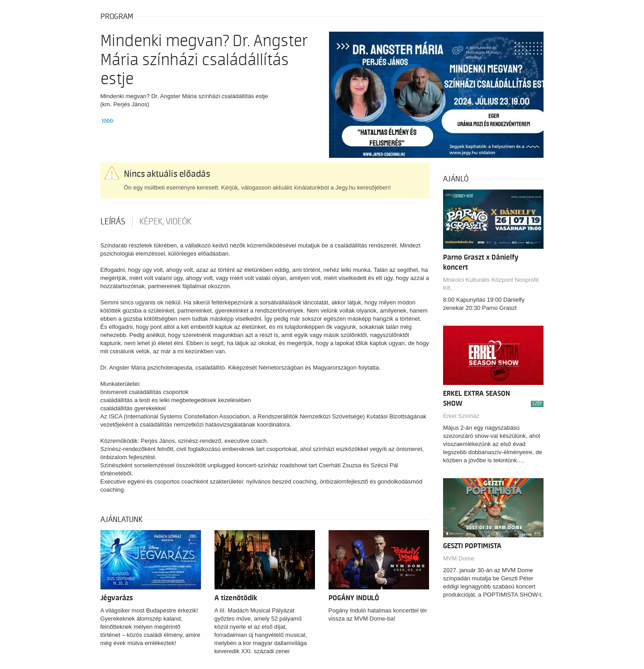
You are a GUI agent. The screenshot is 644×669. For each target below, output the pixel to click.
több (107, 121)
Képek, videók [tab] (165, 222)
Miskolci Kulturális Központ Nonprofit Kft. (491, 284)
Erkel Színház (461, 416)
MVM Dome (459, 558)
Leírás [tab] (113, 222)
